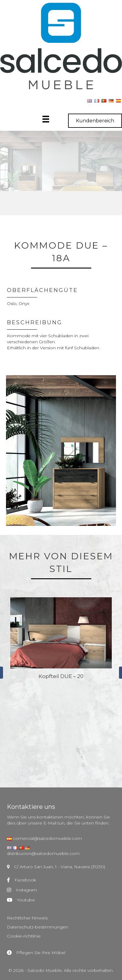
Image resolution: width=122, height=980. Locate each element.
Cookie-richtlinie (24, 936)
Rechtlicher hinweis (27, 918)
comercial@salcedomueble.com (47, 838)
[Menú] (52, 119)
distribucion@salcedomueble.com (43, 853)
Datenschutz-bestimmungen (38, 927)
